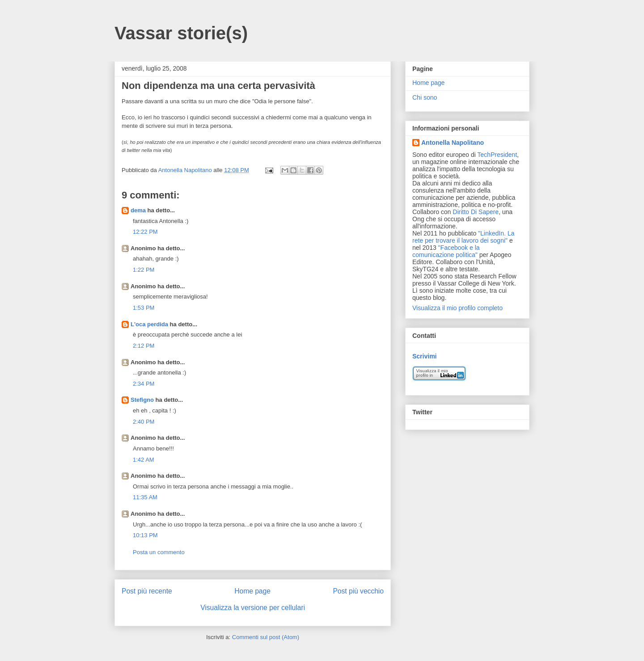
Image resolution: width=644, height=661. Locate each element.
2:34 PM (144, 384)
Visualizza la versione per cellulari (253, 608)
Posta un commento (159, 552)
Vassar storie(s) (181, 33)
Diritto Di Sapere (476, 212)
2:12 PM (144, 346)
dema (138, 210)
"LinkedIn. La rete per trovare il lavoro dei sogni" (463, 237)
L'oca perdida (149, 324)
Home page (252, 591)
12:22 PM (145, 232)
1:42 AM (144, 460)
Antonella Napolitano (453, 143)
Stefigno (142, 400)
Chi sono (425, 97)
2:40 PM (144, 422)
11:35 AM (145, 497)
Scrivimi (424, 356)
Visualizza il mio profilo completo (458, 308)
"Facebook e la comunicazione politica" (446, 251)
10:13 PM (145, 535)
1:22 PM (144, 270)
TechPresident (497, 155)
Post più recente (147, 591)
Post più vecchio (358, 591)
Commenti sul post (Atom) (266, 637)
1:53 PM (144, 308)
